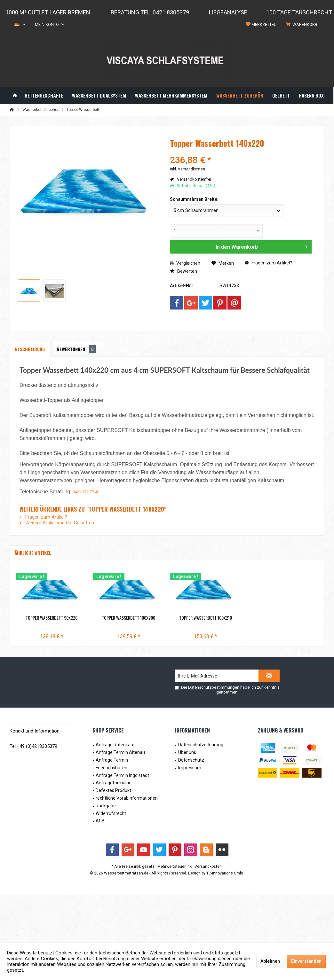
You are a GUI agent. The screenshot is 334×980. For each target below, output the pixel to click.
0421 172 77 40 (86, 492)
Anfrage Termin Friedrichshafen (112, 764)
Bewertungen (76, 349)
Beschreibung (30, 349)
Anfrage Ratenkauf (115, 745)
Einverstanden (306, 961)
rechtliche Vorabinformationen (127, 798)
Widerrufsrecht (111, 813)
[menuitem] (303, 25)
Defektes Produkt (113, 790)
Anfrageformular (113, 783)
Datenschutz (191, 760)
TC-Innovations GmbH (225, 873)
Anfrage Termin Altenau (120, 752)
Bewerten (183, 271)
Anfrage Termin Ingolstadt (122, 775)
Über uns (187, 752)
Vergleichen (185, 263)
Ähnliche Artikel (33, 553)
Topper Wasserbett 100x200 (167, 618)
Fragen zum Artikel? (269, 263)
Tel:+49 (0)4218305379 (33, 746)
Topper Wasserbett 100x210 (270, 618)
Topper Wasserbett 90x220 (64, 618)
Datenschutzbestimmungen (214, 687)
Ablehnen (270, 961)
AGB (100, 821)
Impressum (190, 768)
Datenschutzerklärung (201, 745)
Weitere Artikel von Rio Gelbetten (57, 523)
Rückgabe (106, 806)
